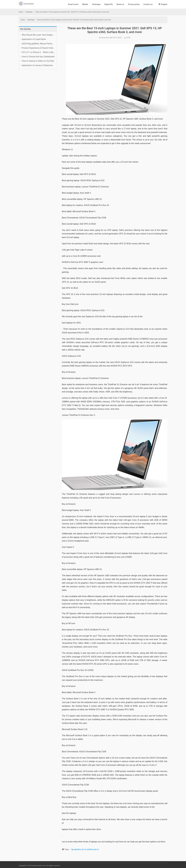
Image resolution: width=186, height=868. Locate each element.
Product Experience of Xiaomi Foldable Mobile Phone (38, 48)
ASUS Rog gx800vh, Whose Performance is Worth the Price (38, 44)
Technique (96, 4)
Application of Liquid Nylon (34, 39)
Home (21, 12)
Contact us (148, 4)
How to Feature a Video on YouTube (38, 61)
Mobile (85, 4)
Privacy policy (134, 4)
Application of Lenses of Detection (37, 65)
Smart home (73, 4)
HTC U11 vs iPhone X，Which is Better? (38, 52)
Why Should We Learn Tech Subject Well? (38, 35)
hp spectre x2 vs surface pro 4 (85, 849)
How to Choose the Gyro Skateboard (38, 57)
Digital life (108, 4)
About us (120, 4)
